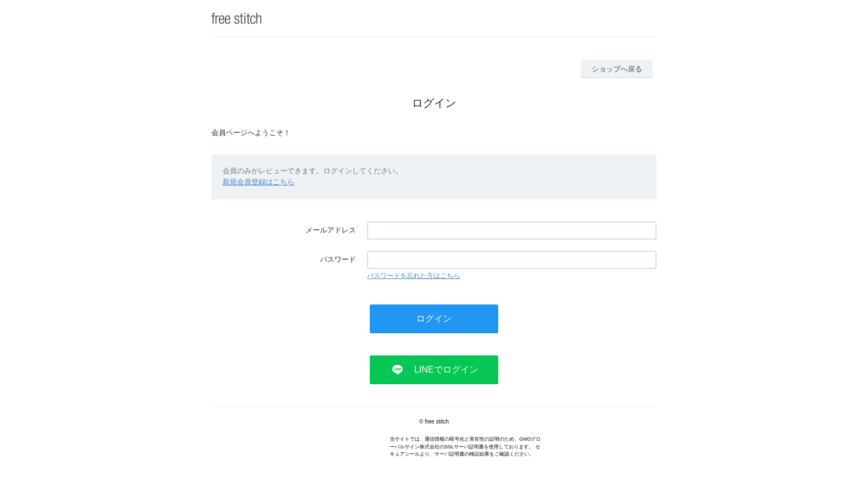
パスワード (338, 259)
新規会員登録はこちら (259, 182)
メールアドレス (331, 230)
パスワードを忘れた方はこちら (414, 276)
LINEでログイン (446, 370)
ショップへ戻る (617, 69)
